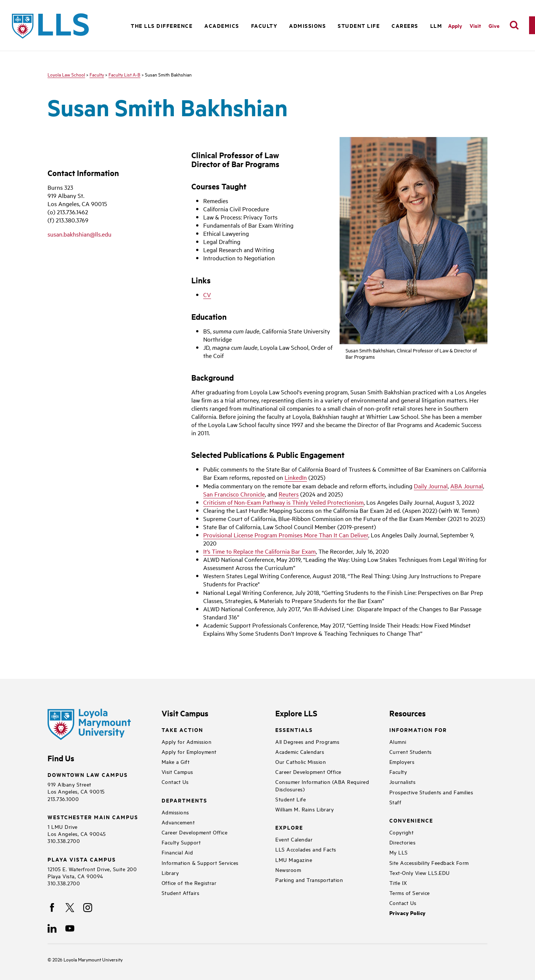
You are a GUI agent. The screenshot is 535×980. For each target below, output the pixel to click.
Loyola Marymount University (87, 959)
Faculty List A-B (124, 74)
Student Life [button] (359, 25)
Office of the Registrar (189, 883)
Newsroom (288, 870)
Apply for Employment (189, 751)
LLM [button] (436, 25)
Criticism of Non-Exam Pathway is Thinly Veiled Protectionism (283, 502)
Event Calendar (294, 839)
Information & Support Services (200, 862)
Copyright (402, 832)
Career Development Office (195, 832)
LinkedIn (296, 477)
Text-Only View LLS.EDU (420, 872)
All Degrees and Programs (307, 741)
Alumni (398, 741)
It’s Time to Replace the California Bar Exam (260, 551)
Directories (403, 842)
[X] (70, 908)
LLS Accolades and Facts (306, 849)
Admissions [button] (307, 25)
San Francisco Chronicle (234, 494)
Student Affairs (181, 893)
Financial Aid (177, 852)
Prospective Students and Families (431, 792)
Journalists (403, 782)
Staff (395, 802)
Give (494, 25)
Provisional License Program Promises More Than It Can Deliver (286, 535)
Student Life (291, 799)
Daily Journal (431, 486)
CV (207, 294)
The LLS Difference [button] (162, 25)
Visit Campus (177, 771)
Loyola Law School (66, 74)
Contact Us (175, 782)
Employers (402, 761)
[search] (514, 25)
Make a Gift (176, 761)
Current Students (411, 751)
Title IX (398, 883)
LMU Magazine (294, 859)
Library (170, 872)
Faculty (97, 74)
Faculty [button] (264, 25)
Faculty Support (181, 842)
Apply (455, 25)
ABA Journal (467, 486)
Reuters (289, 494)
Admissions (175, 812)
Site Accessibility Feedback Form (429, 862)
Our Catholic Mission (301, 761)
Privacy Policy (408, 913)
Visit (475, 25)
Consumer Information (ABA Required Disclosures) (322, 785)
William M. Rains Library (304, 809)
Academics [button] (222, 25)
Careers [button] (405, 25)
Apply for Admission (187, 741)
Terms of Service (410, 893)
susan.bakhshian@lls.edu (80, 234)
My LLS (399, 852)
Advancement (178, 822)
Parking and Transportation (309, 880)
